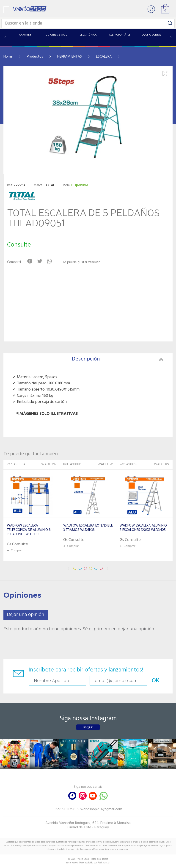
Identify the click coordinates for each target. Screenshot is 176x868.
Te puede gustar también (81, 262)
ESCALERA (104, 57)
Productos (35, 57)
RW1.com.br (104, 863)
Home (8, 57)
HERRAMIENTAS (70, 57)
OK (156, 681)
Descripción (118, 359)
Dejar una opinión (26, 615)
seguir (88, 727)
